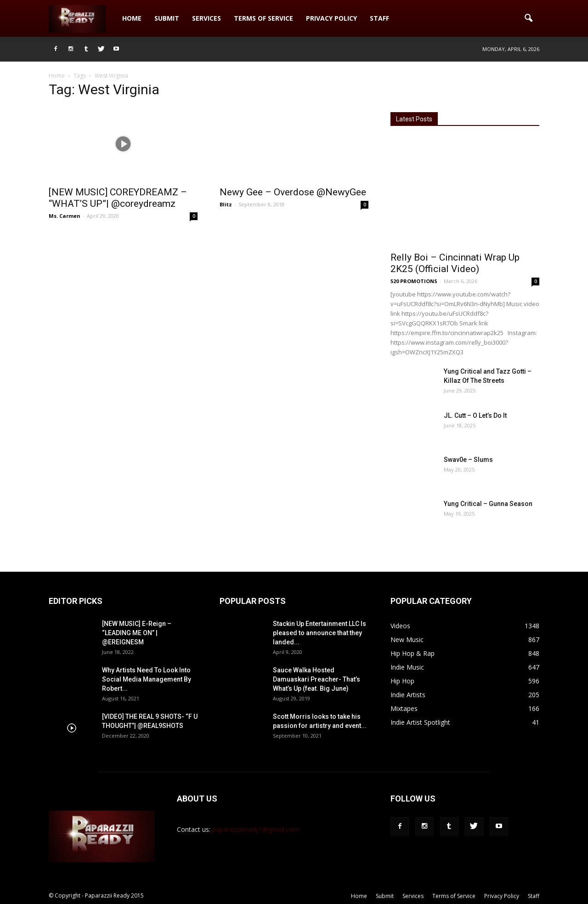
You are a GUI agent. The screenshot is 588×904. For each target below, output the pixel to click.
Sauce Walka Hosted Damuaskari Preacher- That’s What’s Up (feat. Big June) (317, 679)
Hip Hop (402, 681)
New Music (407, 640)
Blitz (226, 204)
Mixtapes (404, 708)
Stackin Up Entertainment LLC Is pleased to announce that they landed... (319, 633)
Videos (400, 626)
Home (132, 18)
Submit (167, 18)
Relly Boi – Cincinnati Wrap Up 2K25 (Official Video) (455, 263)
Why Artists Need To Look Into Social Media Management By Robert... (147, 679)
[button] (528, 18)
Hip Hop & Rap (413, 653)
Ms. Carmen (65, 216)
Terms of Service (263, 18)
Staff (379, 18)
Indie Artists (408, 695)
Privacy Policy (331, 18)
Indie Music (407, 667)
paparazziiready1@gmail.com (256, 829)
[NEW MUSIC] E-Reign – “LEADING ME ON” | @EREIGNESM (137, 633)
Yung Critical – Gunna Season (488, 504)
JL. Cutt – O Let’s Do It (475, 415)
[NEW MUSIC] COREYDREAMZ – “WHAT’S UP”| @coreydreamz (118, 198)
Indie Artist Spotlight (420, 722)
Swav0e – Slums (468, 460)
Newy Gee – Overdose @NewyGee (293, 192)
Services (206, 18)
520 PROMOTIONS (414, 281)
